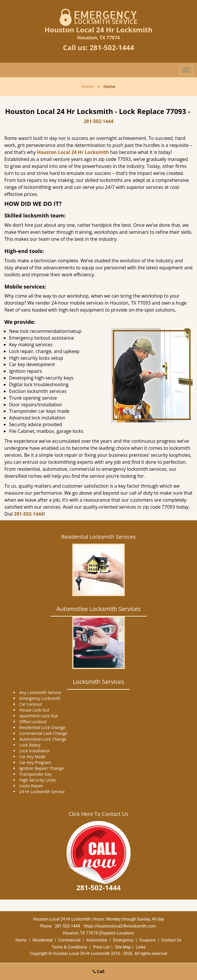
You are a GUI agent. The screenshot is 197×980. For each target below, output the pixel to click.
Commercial (70, 940)
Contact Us (172, 940)
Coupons (147, 940)
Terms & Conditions (69, 947)
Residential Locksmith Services (98, 537)
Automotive (97, 940)
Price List (101, 947)
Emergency (123, 940)
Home (88, 86)
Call (99, 971)
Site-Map (123, 947)
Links (141, 947)
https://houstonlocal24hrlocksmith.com (120, 926)
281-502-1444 (112, 47)
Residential (42, 940)
